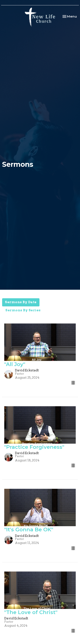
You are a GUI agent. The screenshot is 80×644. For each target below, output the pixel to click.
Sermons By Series (23, 310)
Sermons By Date (21, 302)
